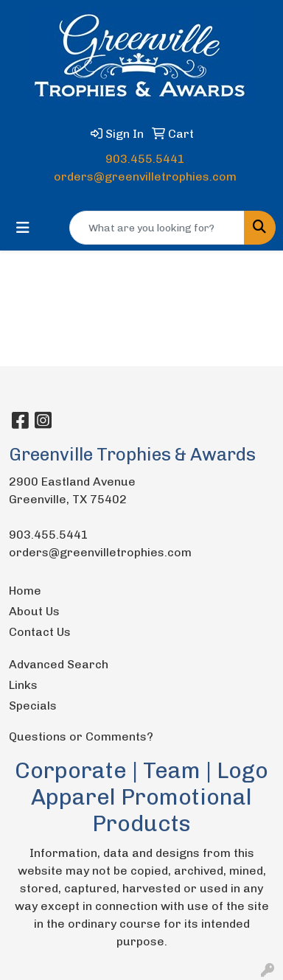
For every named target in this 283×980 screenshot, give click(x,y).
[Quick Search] (157, 228)
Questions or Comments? (81, 736)
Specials (33, 706)
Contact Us (40, 632)
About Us (34, 611)
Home (25, 591)
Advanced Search (59, 664)
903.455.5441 (145, 159)
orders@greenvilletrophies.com (145, 176)
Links (23, 685)
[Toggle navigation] (23, 228)
